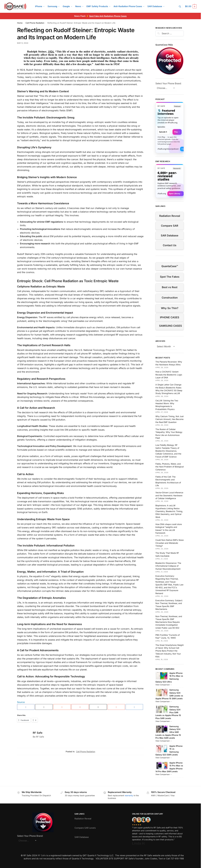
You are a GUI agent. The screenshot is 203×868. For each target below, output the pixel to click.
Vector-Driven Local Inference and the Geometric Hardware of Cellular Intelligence (169, 495)
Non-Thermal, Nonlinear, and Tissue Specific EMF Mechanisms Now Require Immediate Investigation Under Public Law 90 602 (169, 622)
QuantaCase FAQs (164, 45)
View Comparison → (164, 685)
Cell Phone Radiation (35, 23)
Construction (170, 298)
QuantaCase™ (170, 266)
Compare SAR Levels (85, 828)
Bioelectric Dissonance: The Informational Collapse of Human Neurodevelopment (168, 566)
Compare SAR (170, 226)
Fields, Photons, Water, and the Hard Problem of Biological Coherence (170, 467)
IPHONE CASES (170, 317)
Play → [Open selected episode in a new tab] (177, 132)
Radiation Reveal (170, 216)
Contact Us (170, 245)
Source (21, 702)
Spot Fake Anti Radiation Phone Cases (108, 16)
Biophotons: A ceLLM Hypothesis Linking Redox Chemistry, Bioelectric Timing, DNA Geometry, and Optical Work (169, 511)
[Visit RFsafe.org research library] (170, 181)
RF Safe (38, 733)
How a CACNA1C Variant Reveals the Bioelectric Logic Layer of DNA (169, 375)
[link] (170, 128)
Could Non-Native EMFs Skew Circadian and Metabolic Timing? (170, 543)
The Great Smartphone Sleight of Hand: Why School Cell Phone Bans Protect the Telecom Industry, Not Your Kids (170, 651)
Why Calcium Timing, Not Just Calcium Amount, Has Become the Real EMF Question (170, 419)
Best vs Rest (170, 287)
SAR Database (170, 235)
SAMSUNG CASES (171, 326)
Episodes (161, 127)
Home (20, 23)
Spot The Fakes (170, 277)
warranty (129, 795)
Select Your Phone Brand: (168, 84)
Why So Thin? (170, 308)
